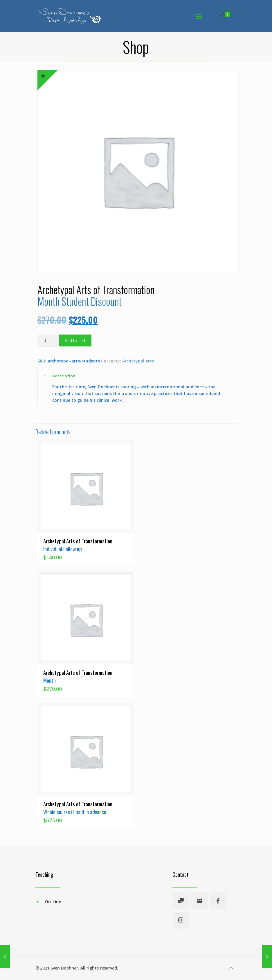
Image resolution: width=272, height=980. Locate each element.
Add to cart (75, 340)
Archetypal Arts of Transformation (78, 545)
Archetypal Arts (138, 361)
